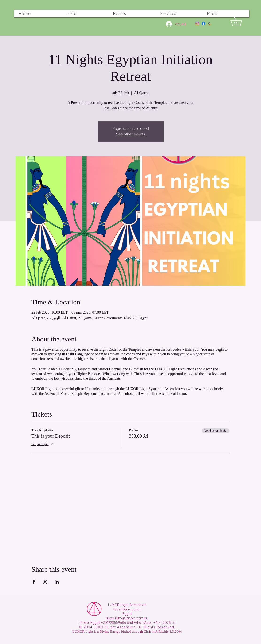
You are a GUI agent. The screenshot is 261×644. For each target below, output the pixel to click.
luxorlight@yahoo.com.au (127, 618)
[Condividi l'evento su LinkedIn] (57, 582)
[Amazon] (210, 23)
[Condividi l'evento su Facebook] (34, 582)
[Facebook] (203, 23)
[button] (241, 22)
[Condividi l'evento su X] (45, 582)
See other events (131, 134)
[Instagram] (197, 23)
